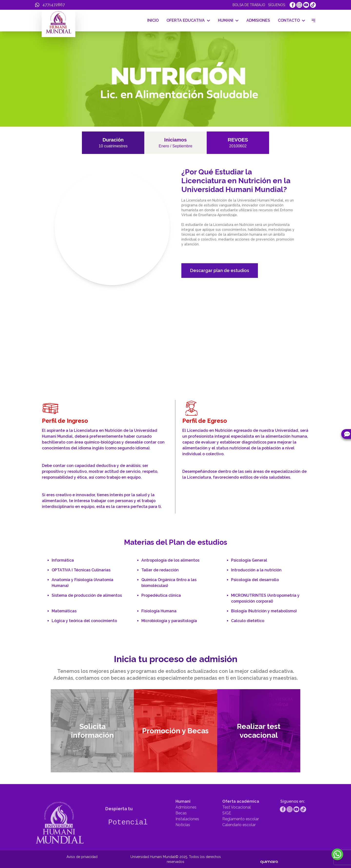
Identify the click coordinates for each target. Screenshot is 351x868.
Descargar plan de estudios (220, 270)
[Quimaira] (269, 859)
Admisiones (186, 821)
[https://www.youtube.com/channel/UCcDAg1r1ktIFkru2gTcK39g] (306, 5)
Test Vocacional (237, 821)
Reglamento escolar (241, 832)
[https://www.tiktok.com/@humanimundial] (313, 5)
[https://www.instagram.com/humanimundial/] (299, 5)
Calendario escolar (239, 838)
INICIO (153, 20)
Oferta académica (241, 815)
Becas (181, 826)
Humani (183, 815)
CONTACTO (292, 20)
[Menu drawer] (312, 20)
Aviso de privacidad (82, 857)
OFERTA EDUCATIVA (188, 20)
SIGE (227, 826)
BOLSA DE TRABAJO (249, 5)
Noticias (183, 838)
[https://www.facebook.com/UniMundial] (292, 5)
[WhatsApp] (50, 5)
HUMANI (228, 20)
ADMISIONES (258, 20)
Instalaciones (187, 832)
